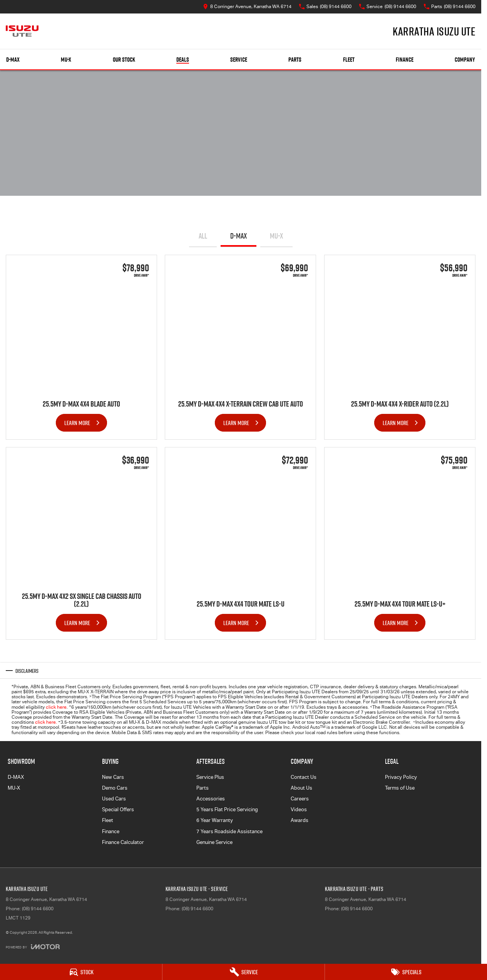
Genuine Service (214, 842)
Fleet (349, 60)
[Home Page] (22, 31)
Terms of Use (400, 788)
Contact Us (304, 777)
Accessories (211, 799)
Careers (300, 799)
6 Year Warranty (215, 820)
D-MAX (238, 236)
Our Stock (124, 60)
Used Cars (114, 799)
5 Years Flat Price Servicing (227, 809)
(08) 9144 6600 (38, 909)
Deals (183, 60)
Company (465, 60)
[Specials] (406, 972)
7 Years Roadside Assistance (229, 831)
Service (239, 60)
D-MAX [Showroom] (13, 60)
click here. (46, 722)
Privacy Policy (401, 777)
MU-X (276, 236)
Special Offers (118, 809)
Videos (299, 809)
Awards (300, 820)
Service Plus (210, 777)
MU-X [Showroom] (66, 60)
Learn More (77, 422)
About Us (301, 788)
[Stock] (81, 972)
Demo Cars (115, 788)
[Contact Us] (247, 7)
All (203, 236)
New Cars (113, 777)
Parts (295, 60)
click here (56, 707)
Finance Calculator (123, 842)
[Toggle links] (33, 947)
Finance (405, 60)
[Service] (243, 972)
